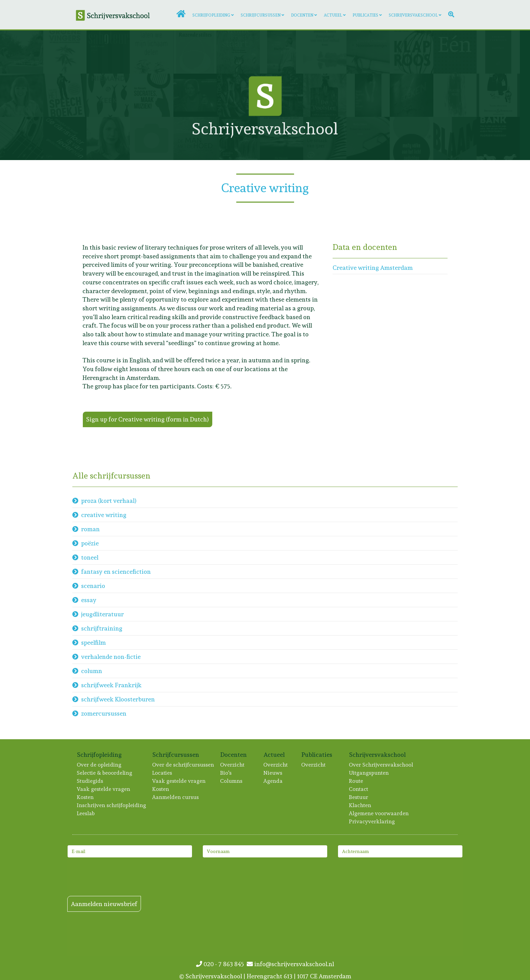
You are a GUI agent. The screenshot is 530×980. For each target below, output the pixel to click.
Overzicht (233, 765)
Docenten (302, 15)
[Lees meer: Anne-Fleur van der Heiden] (411, 52)
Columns (232, 781)
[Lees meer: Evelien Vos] (108, 95)
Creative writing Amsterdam (373, 268)
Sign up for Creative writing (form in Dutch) (148, 419)
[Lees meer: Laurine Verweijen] (498, 52)
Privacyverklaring (372, 821)
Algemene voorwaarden (379, 813)
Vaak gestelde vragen (104, 789)
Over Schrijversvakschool (381, 765)
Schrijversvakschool (413, 15)
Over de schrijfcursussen (183, 765)
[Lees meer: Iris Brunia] (151, 52)
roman (90, 529)
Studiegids (90, 781)
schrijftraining (102, 628)
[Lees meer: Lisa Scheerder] (455, 138)
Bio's (226, 773)
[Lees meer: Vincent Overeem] (368, 52)
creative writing (104, 515)
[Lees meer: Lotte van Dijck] (22, 138)
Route (356, 781)
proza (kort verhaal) (109, 501)
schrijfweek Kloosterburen (118, 699)
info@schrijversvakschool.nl (290, 964)
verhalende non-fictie (111, 657)
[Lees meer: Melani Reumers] (368, 95)
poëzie (90, 543)
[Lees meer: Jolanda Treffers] (411, 95)
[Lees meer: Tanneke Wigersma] (238, 52)
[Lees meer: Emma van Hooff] (455, 95)
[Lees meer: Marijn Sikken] (368, 138)
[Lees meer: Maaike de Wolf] (65, 138)
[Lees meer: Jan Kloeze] (282, 52)
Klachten (360, 805)
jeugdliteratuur (102, 614)
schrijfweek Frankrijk (111, 685)
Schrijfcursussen (261, 15)
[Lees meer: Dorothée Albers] (325, 52)
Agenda (273, 781)
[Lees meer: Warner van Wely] (455, 52)
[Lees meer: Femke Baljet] (151, 138)
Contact (359, 789)
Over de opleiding (99, 765)
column (92, 671)
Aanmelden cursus (176, 797)
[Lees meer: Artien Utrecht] (195, 52)
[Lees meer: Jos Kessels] (151, 95)
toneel (90, 557)
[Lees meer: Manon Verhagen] (22, 52)
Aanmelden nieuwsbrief (104, 904)
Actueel (333, 15)
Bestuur (359, 797)
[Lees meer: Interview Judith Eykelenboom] (108, 138)
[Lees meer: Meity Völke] (411, 138)
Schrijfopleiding (211, 15)
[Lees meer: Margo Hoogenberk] (22, 95)
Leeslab (86, 813)
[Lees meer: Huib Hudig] (65, 95)
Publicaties (365, 15)
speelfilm (93, 642)
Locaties (162, 773)
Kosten (86, 797)
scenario (93, 586)
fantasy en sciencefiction (116, 572)
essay (89, 600)
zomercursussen (104, 713)
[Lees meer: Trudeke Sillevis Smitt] (498, 95)
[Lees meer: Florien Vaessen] (498, 138)
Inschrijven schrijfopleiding (112, 805)
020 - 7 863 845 (221, 964)
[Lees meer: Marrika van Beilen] (65, 52)
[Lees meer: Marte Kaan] (108, 52)
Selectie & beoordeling (105, 773)
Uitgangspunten (369, 773)
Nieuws (273, 773)
